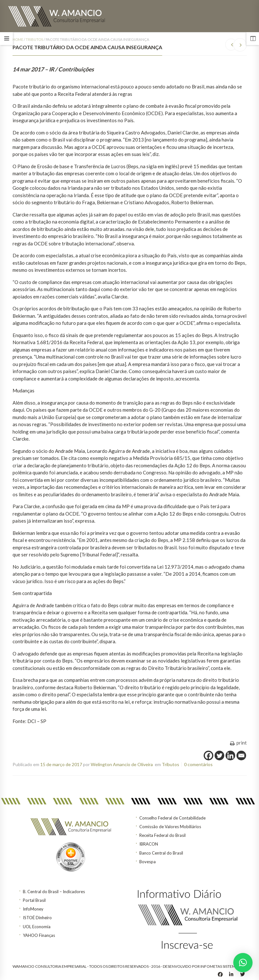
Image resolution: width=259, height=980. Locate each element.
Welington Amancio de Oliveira (122, 764)
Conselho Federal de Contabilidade (172, 818)
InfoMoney (33, 909)
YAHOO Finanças (39, 935)
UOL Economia (37, 927)
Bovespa (148, 862)
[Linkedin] (230, 756)
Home (18, 39)
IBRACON (149, 844)
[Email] (241, 756)
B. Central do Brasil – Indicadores (54, 892)
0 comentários (198, 764)
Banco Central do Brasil (161, 853)
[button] (243, 963)
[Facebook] (208, 756)
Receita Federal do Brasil (162, 835)
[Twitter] (219, 756)
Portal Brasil (34, 900)
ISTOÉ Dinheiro (37, 918)
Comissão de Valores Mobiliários (170, 827)
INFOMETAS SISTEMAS (220, 966)
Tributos (34, 39)
